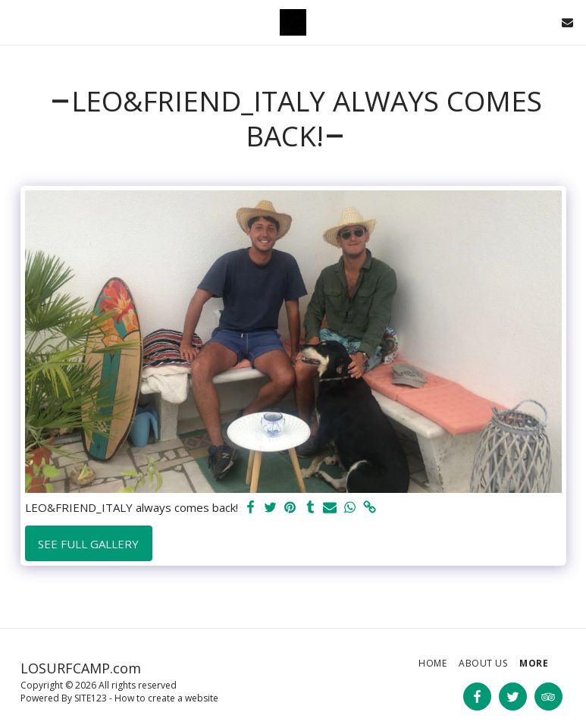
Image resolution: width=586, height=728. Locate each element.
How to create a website (166, 698)
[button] (17, 22)
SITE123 (91, 698)
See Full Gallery (88, 544)
